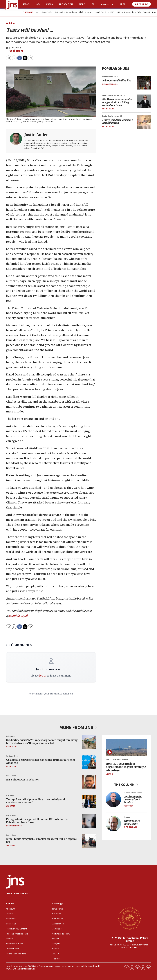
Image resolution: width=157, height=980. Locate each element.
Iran (37, 12)
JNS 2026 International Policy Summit (133, 12)
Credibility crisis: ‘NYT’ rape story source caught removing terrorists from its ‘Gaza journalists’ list (42, 742)
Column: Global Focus (133, 793)
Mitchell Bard (130, 827)
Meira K (109, 774)
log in (43, 676)
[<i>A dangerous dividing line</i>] (144, 83)
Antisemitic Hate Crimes (66, 12)
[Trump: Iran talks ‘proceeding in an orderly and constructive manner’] (89, 801)
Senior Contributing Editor (114, 96)
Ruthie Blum (108, 109)
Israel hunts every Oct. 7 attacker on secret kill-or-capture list (41, 841)
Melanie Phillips (110, 84)
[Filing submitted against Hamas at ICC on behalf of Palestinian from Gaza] (89, 821)
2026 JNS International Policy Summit (130, 939)
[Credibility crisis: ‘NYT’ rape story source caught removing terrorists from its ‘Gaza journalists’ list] (89, 742)
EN (124, 4)
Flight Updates (86, 12)
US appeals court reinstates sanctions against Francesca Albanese (41, 761)
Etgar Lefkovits (14, 826)
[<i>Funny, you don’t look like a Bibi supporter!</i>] (144, 122)
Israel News (11, 776)
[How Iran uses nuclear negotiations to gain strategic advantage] (126, 748)
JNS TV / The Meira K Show (117, 760)
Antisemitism (66, 4)
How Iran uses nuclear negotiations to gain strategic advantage (126, 767)
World (49, 4)
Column (127, 817)
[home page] (12, 5)
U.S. (38, 4)
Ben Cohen (128, 806)
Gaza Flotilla (47, 12)
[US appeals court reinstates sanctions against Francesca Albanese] (89, 762)
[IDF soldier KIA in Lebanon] (89, 782)
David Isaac (12, 747)
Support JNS (141, 4)
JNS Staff (11, 806)
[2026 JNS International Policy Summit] (130, 918)
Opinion (10, 23)
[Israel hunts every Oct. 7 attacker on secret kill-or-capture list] (89, 841)
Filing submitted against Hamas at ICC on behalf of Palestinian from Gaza (37, 821)
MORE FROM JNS (78, 728)
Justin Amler (15, 51)
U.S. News (10, 736)
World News (11, 815)
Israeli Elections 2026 (104, 12)
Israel (26, 4)
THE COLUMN (127, 785)
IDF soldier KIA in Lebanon (23, 780)
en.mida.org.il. (19, 616)
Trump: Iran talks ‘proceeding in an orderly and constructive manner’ (35, 801)
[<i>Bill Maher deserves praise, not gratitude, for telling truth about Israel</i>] (144, 101)
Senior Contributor (110, 77)
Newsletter (107, 4)
